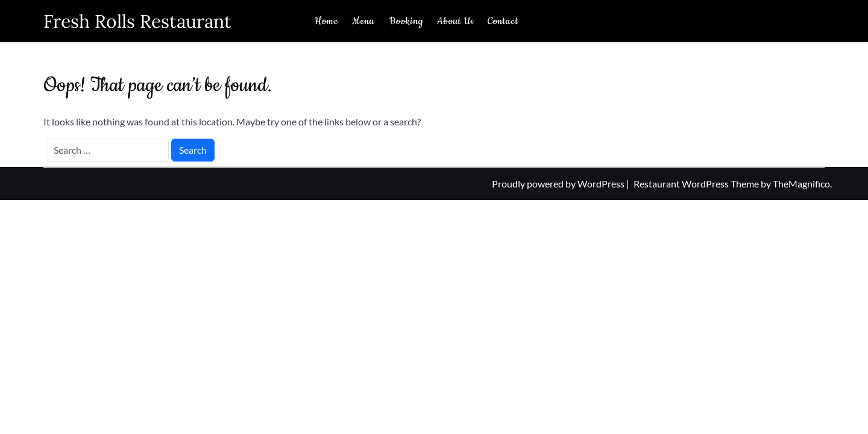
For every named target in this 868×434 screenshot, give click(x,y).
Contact (503, 21)
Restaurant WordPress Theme (697, 184)
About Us (455, 21)
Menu (363, 21)
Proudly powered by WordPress (559, 184)
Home (326, 21)
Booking (406, 21)
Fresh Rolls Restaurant (137, 21)
